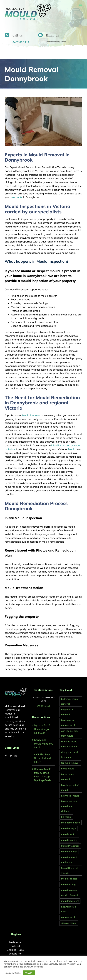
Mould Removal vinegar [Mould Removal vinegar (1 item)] (69, 870)
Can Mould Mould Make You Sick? (44, 744)
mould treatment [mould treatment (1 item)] (70, 901)
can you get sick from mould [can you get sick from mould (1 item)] (70, 733)
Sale (21, 950)
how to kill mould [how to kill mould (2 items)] (70, 796)
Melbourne (15, 942)
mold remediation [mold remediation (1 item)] (71, 823)
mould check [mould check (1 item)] (68, 834)
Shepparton (15, 954)
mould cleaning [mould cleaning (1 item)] (69, 840)
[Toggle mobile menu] (81, 5)
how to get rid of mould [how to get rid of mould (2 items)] (70, 788)
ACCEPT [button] (29, 973)
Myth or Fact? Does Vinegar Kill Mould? (42, 729)
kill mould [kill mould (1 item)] (66, 817)
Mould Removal (31, 415)
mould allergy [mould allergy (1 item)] (68, 828)
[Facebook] (6, 756)
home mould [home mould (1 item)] (68, 769)
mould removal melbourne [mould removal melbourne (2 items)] (69, 860)
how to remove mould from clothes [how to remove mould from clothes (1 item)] (69, 806)
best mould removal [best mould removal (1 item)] (67, 712)
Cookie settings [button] (13, 973)
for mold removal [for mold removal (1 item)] (70, 763)
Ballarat (15, 946)
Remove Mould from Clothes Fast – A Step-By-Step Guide (43, 775)
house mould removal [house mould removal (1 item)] (68, 777)
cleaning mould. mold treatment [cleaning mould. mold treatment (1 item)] (70, 744)
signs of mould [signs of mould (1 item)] (69, 923)
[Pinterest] (11, 756)
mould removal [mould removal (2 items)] (69, 852)
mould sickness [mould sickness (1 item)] (69, 879)
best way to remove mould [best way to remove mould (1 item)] (69, 723)
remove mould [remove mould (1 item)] (69, 917)
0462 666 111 (43, 706)
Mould (72, 449)
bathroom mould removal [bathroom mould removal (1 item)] (70, 701)
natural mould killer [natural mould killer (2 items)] (69, 909)
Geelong (12, 950)
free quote (16, 197)
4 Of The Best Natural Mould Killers (42, 758)
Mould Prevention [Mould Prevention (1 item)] (70, 846)
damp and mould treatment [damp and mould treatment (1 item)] (70, 755)
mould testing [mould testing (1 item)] (68, 885)
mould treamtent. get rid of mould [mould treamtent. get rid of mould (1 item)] (70, 893)
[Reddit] (16, 756)
